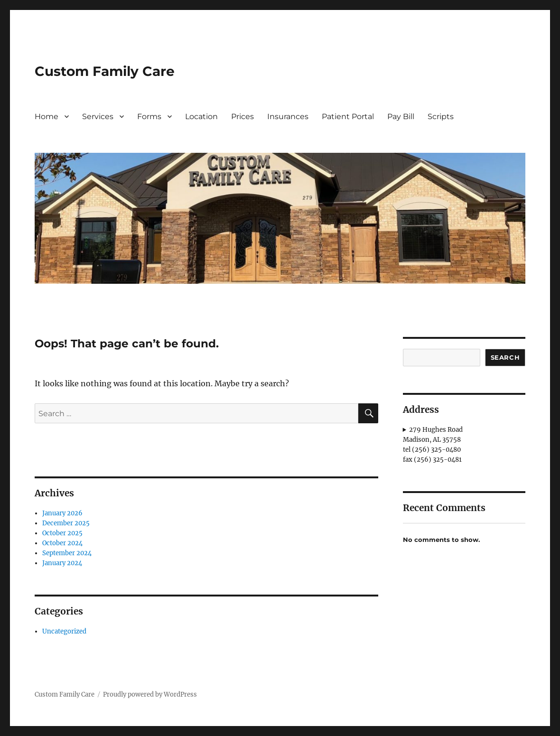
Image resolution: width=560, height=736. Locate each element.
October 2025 (62, 533)
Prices (243, 116)
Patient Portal (348, 116)
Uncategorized (64, 631)
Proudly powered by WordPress (150, 694)
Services (98, 116)
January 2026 (62, 513)
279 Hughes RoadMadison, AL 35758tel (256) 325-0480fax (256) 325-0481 (433, 445)
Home (47, 116)
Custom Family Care (105, 71)
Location (201, 116)
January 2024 (62, 563)
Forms (149, 116)
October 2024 (62, 543)
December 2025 (66, 523)
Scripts (441, 116)
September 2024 (67, 553)
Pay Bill (401, 116)
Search (505, 357)
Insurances (288, 116)
